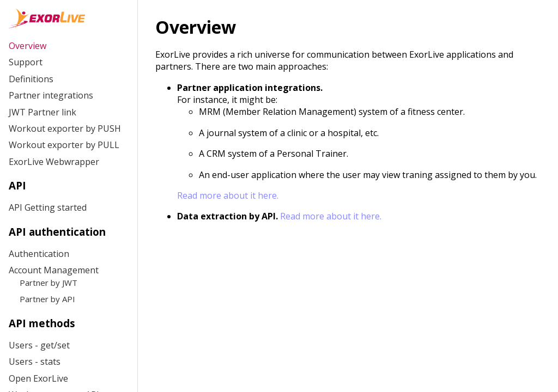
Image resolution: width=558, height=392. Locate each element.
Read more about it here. (228, 195)
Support (26, 62)
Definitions (31, 79)
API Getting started (48, 207)
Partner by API (47, 299)
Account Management (54, 270)
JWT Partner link (43, 112)
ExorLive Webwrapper (54, 162)
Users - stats (35, 362)
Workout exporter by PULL (64, 145)
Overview (28, 46)
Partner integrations (51, 95)
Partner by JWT (48, 283)
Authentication (39, 254)
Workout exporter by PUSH (65, 128)
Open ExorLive (38, 378)
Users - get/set (39, 345)
